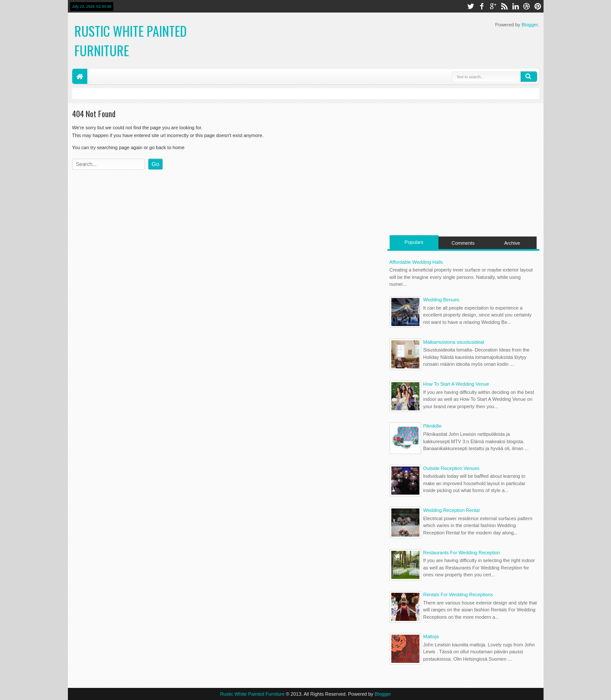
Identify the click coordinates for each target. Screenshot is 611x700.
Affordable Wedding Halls (416, 262)
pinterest (538, 6)
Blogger (529, 25)
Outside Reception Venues (451, 468)
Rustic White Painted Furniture (252, 694)
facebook (482, 6)
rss (504, 6)
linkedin (515, 6)
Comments (463, 243)
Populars (414, 242)
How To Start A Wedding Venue (456, 384)
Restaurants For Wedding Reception (462, 553)
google (493, 6)
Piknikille (433, 426)
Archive (512, 243)
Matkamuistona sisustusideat (454, 342)
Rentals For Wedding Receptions (458, 595)
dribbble (527, 6)
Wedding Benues (441, 300)
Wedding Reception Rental (452, 510)
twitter (470, 6)
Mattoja (431, 636)
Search (529, 77)
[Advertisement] (463, 168)
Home (80, 76)
